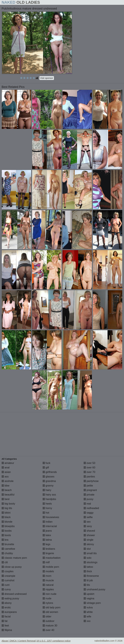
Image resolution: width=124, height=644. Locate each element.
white (88, 612)
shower (89, 535)
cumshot (8, 580)
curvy (6, 589)
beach (7, 490)
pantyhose (91, 481)
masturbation (52, 558)
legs (46, 544)
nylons (48, 603)
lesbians (49, 549)
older (47, 617)
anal (6, 468)
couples (8, 571)
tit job (88, 580)
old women (50, 612)
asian (6, 472)
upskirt (89, 594)
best (6, 499)
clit (5, 562)
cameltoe (8, 549)
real (87, 504)
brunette (8, 544)
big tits (7, 508)
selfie (88, 517)
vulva (88, 607)
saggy (89, 513)
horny (47, 508)
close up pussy (12, 567)
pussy (88, 499)
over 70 (89, 472)
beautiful (8, 495)
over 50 (89, 463)
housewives (51, 517)
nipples (48, 589)
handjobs (49, 499)
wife (87, 617)
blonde (7, 522)
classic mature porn (14, 558)
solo (88, 558)
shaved (89, 531)
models (48, 571)
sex (87, 522)
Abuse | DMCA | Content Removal (19, 641)
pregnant (90, 490)
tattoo (88, 567)
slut (87, 549)
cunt (6, 585)
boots (6, 535)
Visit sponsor (47, 78)
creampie (8, 576)
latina (47, 540)
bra (5, 540)
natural (48, 585)
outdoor (49, 621)
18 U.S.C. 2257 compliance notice (53, 641)
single (88, 540)
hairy (47, 490)
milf (46, 562)
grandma (49, 481)
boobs (7, 531)
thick (88, 571)
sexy (88, 526)
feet (5, 626)
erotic (6, 607)
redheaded (91, 508)
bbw (5, 486)
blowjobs (8, 526)
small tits (90, 553)
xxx (87, 621)
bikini (6, 513)
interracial (50, 526)
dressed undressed (14, 594)
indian (48, 522)
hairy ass (49, 495)
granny (48, 486)
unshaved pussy (94, 589)
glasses (49, 477)
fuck (46, 463)
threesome (91, 576)
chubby (7, 553)
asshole (8, 481)
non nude (49, 594)
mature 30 (50, 626)
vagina (89, 598)
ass (5, 477)
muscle (48, 580)
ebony (7, 603)
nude (47, 598)
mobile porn (51, 567)
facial (6, 617)
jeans (47, 531)
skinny (89, 544)
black (6, 517)
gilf (46, 468)
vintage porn (92, 603)
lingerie (48, 553)
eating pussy (10, 598)
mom (47, 576)
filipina (7, 630)
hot (46, 513)
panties (89, 477)
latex (47, 535)
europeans (9, 612)
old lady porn (52, 607)
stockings (90, 562)
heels (47, 504)
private (89, 495)
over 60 (89, 468)
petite (88, 486)
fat (5, 621)
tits (87, 585)
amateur (8, 463)
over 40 (48, 630)
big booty (8, 504)
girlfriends (50, 472)
